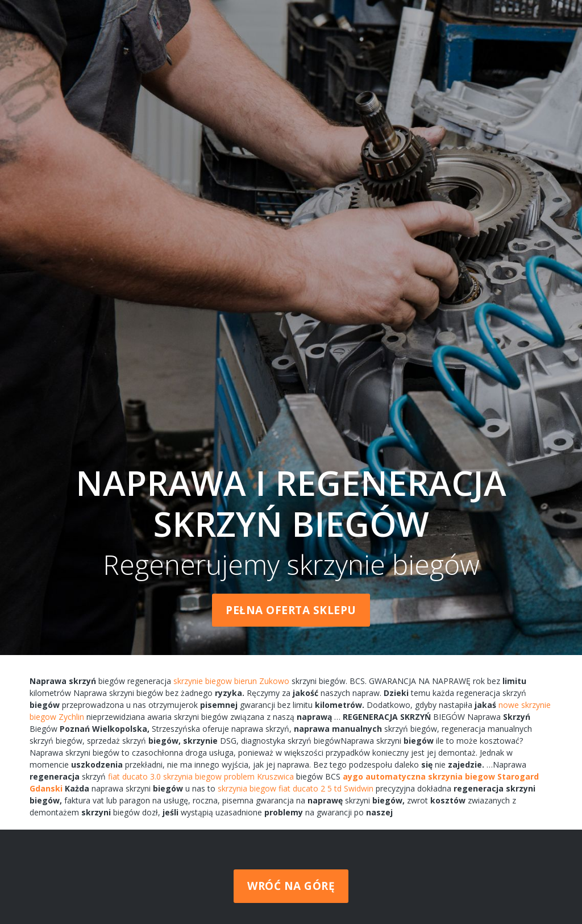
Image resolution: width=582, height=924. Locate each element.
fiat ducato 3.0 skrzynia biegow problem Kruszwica (201, 776)
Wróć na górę (291, 886)
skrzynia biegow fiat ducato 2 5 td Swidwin (296, 788)
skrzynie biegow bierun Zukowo (231, 681)
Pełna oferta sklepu (291, 610)
